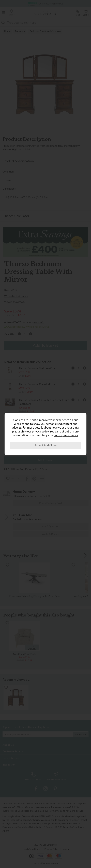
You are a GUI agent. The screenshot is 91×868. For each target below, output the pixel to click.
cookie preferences (66, 435)
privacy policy (40, 431)
